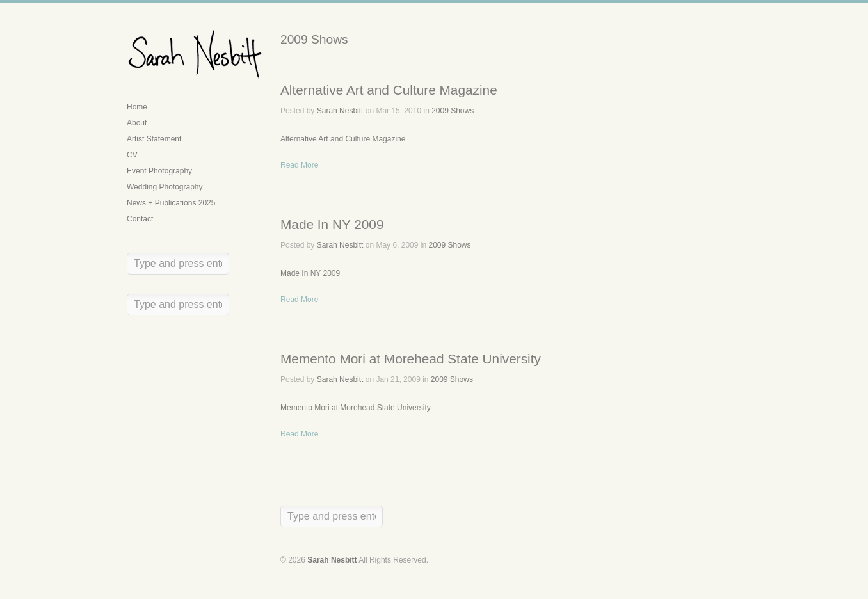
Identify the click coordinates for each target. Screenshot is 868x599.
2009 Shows (453, 111)
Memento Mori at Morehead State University (411, 359)
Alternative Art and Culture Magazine (389, 90)
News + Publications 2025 (171, 203)
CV (132, 155)
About (137, 123)
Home (137, 107)
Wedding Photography (165, 187)
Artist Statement (154, 139)
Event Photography (159, 171)
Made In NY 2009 (332, 224)
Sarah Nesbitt (340, 111)
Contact (140, 219)
